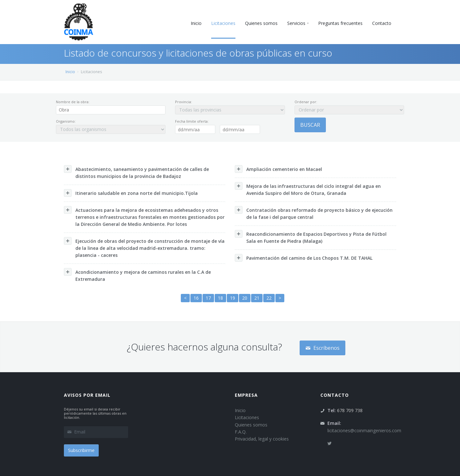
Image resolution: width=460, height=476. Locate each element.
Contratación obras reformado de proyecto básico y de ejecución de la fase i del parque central (314, 213)
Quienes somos (251, 425)
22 (269, 298)
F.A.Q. (241, 432)
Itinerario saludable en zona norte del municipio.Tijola (131, 193)
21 (257, 298)
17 (208, 298)
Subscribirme (81, 450)
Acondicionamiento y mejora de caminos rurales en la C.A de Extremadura (137, 275)
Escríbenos (322, 348)
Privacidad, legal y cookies (262, 439)
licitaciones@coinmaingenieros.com (364, 430)
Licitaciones (247, 417)
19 (233, 298)
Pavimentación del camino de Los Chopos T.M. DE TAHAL (304, 258)
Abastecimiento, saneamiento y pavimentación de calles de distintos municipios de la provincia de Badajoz (136, 172)
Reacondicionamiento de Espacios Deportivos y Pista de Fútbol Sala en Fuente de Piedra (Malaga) (311, 237)
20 (245, 298)
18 (220, 298)
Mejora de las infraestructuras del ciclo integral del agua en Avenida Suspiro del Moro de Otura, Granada (308, 189)
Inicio (70, 72)
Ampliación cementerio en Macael (278, 169)
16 (196, 298)
